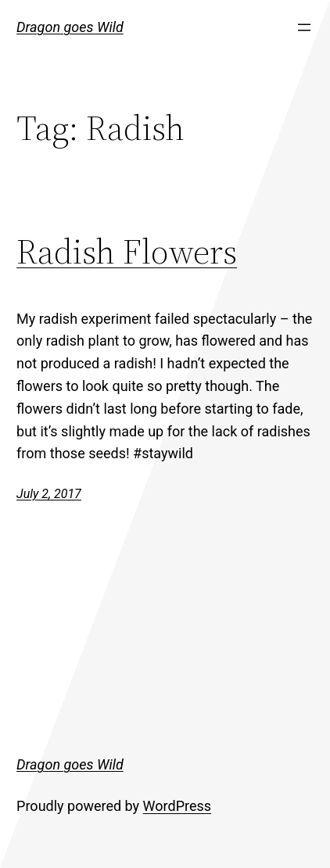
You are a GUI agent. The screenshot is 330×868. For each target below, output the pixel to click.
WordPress (177, 806)
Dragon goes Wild (70, 27)
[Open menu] (304, 27)
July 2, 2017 (49, 494)
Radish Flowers (127, 251)
